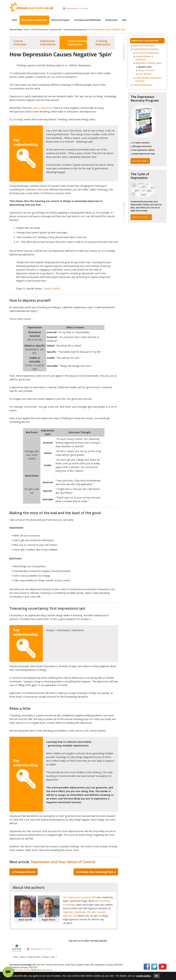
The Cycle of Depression (147, 53)
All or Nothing (145, 74)
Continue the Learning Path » (96, 872)
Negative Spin (145, 67)
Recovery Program (60, 20)
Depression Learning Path (34, 20)
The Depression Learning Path (79, 897)
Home (14, 20)
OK (157, 976)
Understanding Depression (76, 30)
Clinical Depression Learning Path (46, 30)
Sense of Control (146, 70)
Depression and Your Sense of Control (63, 862)
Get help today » (140, 161)
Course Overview (20, 43)
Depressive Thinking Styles (149, 63)
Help (125, 20)
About (23, 957)
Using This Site (34, 957)
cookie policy (143, 976)
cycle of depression (43, 108)
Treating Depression (103, 43)
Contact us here (23, 970)
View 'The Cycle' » (141, 217)
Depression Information (48, 43)
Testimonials (111, 20)
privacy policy (46, 970)
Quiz (53, 957)
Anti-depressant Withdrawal (87, 20)
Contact (46, 957)
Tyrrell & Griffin (52, 289)
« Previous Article (24, 872)
